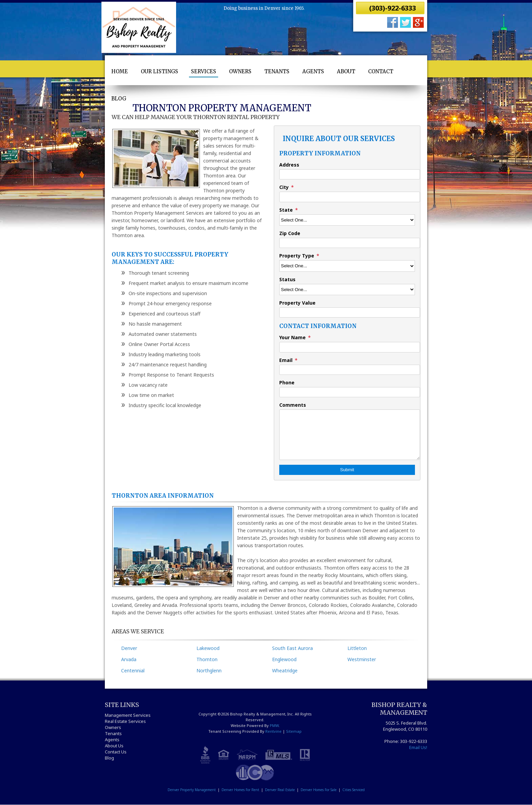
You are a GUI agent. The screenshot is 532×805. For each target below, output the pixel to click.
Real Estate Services (125, 721)
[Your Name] (350, 347)
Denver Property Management (192, 790)
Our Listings (159, 71)
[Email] (350, 370)
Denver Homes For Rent (240, 790)
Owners (240, 71)
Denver (129, 648)
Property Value (297, 303)
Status (287, 279)
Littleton (357, 648)
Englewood (284, 659)
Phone (287, 382)
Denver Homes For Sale (319, 790)
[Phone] (350, 392)
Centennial (133, 670)
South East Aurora (292, 648)
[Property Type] (347, 266)
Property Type (297, 256)
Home (120, 71)
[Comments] (350, 435)
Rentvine (273, 731)
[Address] (350, 174)
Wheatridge (285, 670)
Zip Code (290, 233)
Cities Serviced (354, 790)
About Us (114, 746)
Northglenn (209, 670)
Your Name (292, 337)
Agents (313, 71)
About (346, 71)
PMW (274, 725)
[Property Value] (350, 312)
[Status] (347, 290)
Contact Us (116, 752)
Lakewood (208, 648)
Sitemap (294, 731)
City (284, 187)
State (286, 210)
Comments (293, 405)
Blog (119, 99)
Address (289, 165)
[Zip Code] (350, 243)
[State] (347, 220)
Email (286, 360)
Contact (381, 71)
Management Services (128, 715)
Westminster (362, 659)
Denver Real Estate (280, 790)
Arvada (129, 659)
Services (204, 71)
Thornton (207, 659)
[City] (350, 197)
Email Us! (418, 747)
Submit (347, 470)
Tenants (277, 71)
